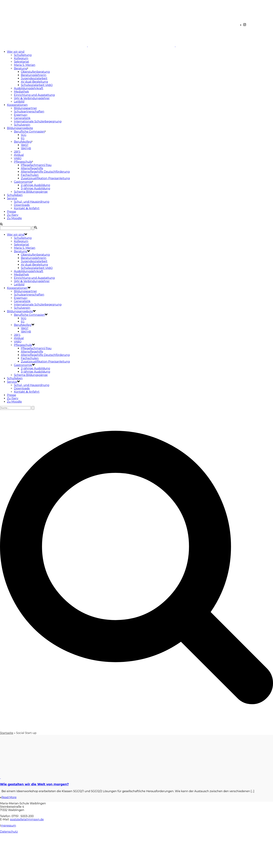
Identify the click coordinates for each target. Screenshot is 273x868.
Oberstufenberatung (35, 72)
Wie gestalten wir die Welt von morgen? (34, 784)
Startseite (7, 733)
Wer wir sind (16, 52)
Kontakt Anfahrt (27, 208)
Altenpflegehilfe (32, 168)
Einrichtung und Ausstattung (34, 95)
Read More (8, 797)
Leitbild (19, 102)
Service (12, 198)
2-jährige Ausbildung (36, 185)
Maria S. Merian (25, 65)
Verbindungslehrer (32, 98)
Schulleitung (23, 55)
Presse (11, 212)
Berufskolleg (23, 142)
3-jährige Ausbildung (36, 188)
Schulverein (22, 125)
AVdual (19, 155)
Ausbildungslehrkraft (29, 88)
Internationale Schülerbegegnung (38, 121)
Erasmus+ (21, 115)
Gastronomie (23, 182)
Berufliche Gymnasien (29, 132)
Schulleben (15, 195)
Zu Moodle (14, 218)
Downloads (22, 205)
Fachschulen (30, 175)
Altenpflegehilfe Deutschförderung (45, 172)
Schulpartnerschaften (29, 112)
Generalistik (22, 118)
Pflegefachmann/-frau (36, 165)
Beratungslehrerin (34, 75)
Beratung (21, 68)
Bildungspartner (25, 108)
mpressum (8, 826)
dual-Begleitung (34, 82)
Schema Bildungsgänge (31, 192)
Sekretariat (22, 62)
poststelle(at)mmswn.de (27, 819)
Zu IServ (13, 215)
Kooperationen (17, 105)
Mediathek (21, 92)
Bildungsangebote (20, 128)
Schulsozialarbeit (37, 85)
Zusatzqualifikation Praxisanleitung (45, 178)
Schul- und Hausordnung (32, 202)
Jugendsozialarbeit (34, 78)
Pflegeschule (23, 162)
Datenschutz (9, 832)
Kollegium (21, 58)
